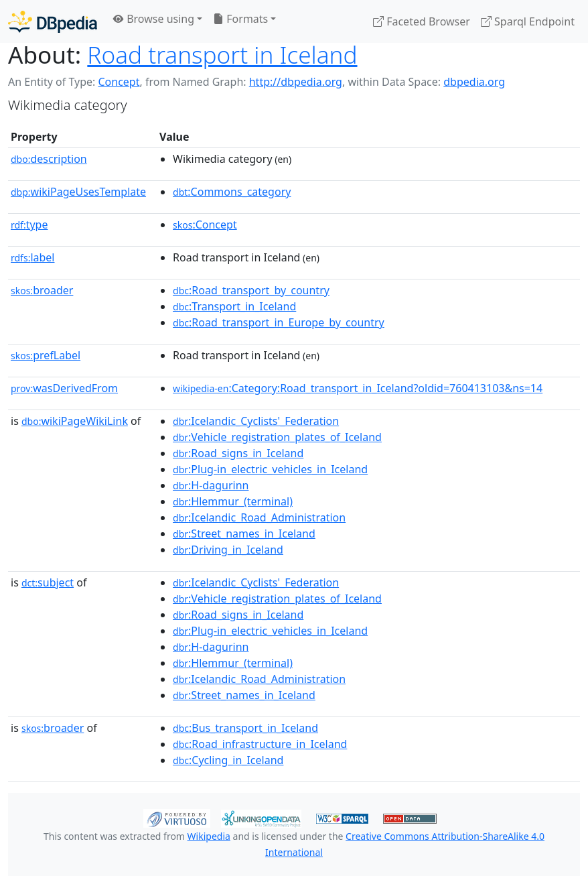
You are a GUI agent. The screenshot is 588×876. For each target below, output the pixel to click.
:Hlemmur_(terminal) (233, 501)
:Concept (205, 225)
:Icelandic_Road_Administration (259, 517)
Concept (119, 82)
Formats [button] (240, 19)
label (33, 257)
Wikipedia (209, 836)
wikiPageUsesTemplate (78, 192)
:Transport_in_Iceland (234, 306)
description (49, 159)
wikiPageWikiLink (75, 421)
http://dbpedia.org (296, 82)
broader (42, 290)
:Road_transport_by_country (251, 290)
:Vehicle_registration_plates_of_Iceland (277, 437)
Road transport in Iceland (222, 54)
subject (48, 582)
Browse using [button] (154, 19)
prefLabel (46, 355)
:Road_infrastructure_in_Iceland (260, 744)
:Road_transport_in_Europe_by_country (279, 322)
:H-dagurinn (211, 485)
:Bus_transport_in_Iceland (245, 728)
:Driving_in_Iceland (228, 550)
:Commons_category (232, 192)
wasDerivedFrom (64, 388)
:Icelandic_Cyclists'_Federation (256, 421)
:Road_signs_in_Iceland (238, 453)
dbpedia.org (474, 82)
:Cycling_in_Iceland (228, 760)
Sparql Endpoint (528, 21)
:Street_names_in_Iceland (244, 534)
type (29, 225)
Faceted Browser (422, 21)
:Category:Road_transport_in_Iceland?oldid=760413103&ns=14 (358, 388)
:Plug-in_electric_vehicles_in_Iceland (270, 469)
